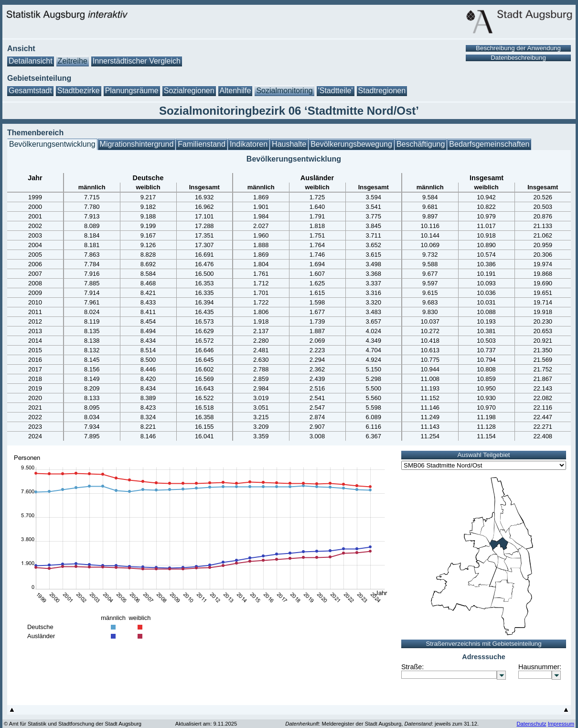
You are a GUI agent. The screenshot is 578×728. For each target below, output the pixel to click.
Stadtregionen (382, 91)
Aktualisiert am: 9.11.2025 (206, 724)
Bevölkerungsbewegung (351, 144)
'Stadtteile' (336, 91)
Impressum (561, 724)
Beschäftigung (421, 144)
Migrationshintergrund (137, 144)
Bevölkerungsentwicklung (52, 144)
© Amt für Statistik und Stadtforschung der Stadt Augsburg (73, 724)
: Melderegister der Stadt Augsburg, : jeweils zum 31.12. (382, 724)
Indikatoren (249, 144)
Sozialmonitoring (284, 91)
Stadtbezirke (79, 91)
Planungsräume (132, 91)
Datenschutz (531, 724)
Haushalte (289, 144)
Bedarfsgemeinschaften (489, 144)
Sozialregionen (189, 91)
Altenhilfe (235, 91)
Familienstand (202, 144)
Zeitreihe (73, 61)
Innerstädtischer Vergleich (137, 61)
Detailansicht (31, 61)
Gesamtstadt (30, 91)
